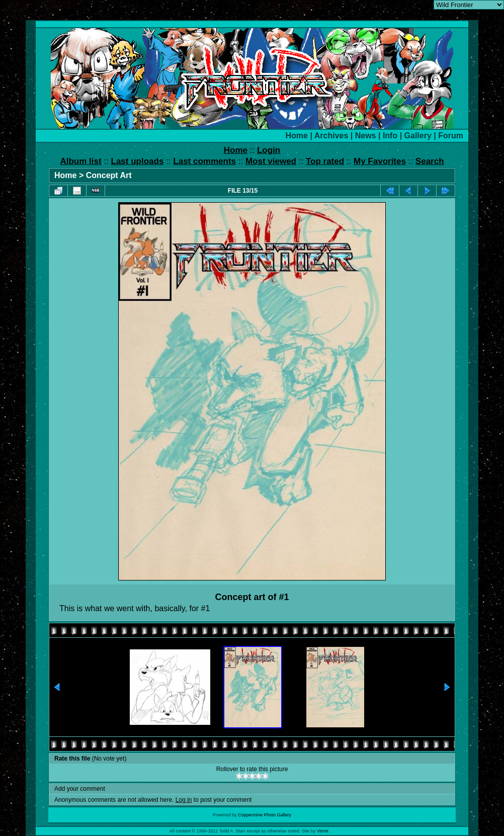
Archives (331, 136)
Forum (451, 136)
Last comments (204, 161)
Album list (80, 161)
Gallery (418, 136)
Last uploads (138, 161)
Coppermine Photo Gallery (265, 815)
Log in (184, 800)
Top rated (325, 161)
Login (269, 150)
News (366, 136)
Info (390, 136)
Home (297, 136)
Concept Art (109, 175)
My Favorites (380, 161)
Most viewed (271, 161)
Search (430, 161)
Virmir (323, 831)
